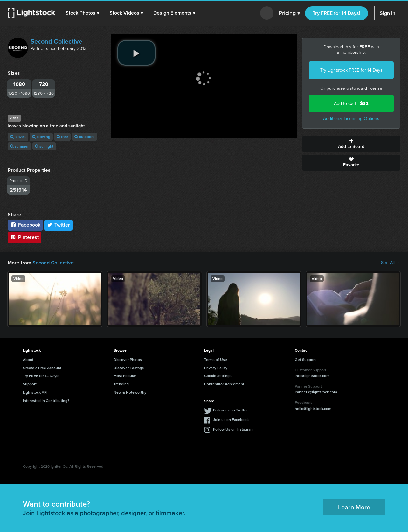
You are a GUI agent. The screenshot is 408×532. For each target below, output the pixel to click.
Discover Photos (128, 359)
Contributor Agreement (224, 384)
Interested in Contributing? (46, 400)
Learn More (354, 507)
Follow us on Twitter (230, 410)
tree (62, 137)
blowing (41, 137)
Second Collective (56, 41)
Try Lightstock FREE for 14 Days (351, 70)
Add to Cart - (351, 104)
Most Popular (125, 376)
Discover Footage (129, 368)
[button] (82, 13)
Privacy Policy (216, 368)
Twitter (59, 225)
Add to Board (351, 144)
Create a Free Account (42, 368)
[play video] (136, 53)
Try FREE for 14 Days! (336, 13)
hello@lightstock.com (313, 408)
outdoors (84, 137)
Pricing (289, 13)
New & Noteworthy (130, 392)
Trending (121, 384)
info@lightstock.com (312, 376)
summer (19, 146)
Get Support (305, 359)
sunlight (44, 146)
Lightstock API (35, 392)
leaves (18, 137)
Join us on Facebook (231, 420)
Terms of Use (216, 359)
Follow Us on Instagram (233, 429)
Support (30, 384)
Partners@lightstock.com (316, 392)
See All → (391, 263)
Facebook (25, 225)
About (28, 359)
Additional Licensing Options (351, 119)
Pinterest (24, 237)
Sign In (387, 13)
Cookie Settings (218, 376)
